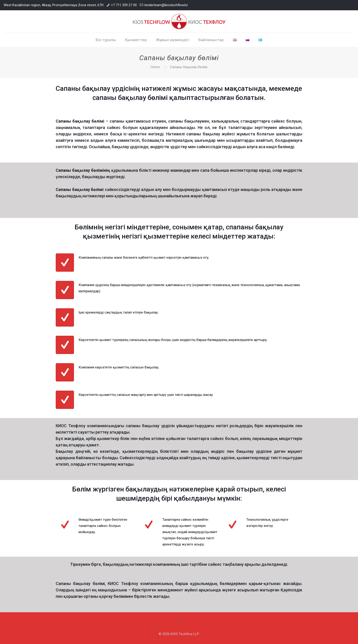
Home (155, 67)
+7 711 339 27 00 (124, 5)
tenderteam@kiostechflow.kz (166, 5)
